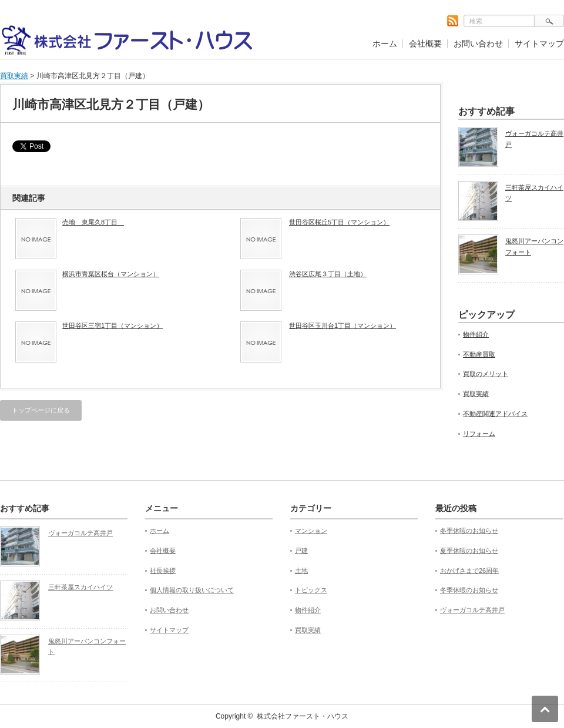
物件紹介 (476, 334)
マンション (311, 531)
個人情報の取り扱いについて (192, 590)
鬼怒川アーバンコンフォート (534, 246)
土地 (301, 571)
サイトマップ (539, 43)
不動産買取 (479, 354)
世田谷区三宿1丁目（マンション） (113, 326)
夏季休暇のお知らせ (469, 551)
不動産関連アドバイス (495, 414)
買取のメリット (486, 374)
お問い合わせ (478, 43)
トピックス (311, 590)
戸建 (301, 551)
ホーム (385, 43)
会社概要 (425, 43)
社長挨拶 (163, 571)
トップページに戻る (41, 410)
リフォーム (479, 434)
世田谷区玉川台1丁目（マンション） (343, 326)
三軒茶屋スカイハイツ (534, 193)
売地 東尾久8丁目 (93, 222)
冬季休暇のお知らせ (469, 531)
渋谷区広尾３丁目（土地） (328, 274)
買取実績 (14, 76)
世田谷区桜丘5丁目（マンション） (339, 222)
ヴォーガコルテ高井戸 (534, 139)
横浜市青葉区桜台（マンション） (111, 274)
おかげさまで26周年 (469, 571)
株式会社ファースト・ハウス (303, 716)
